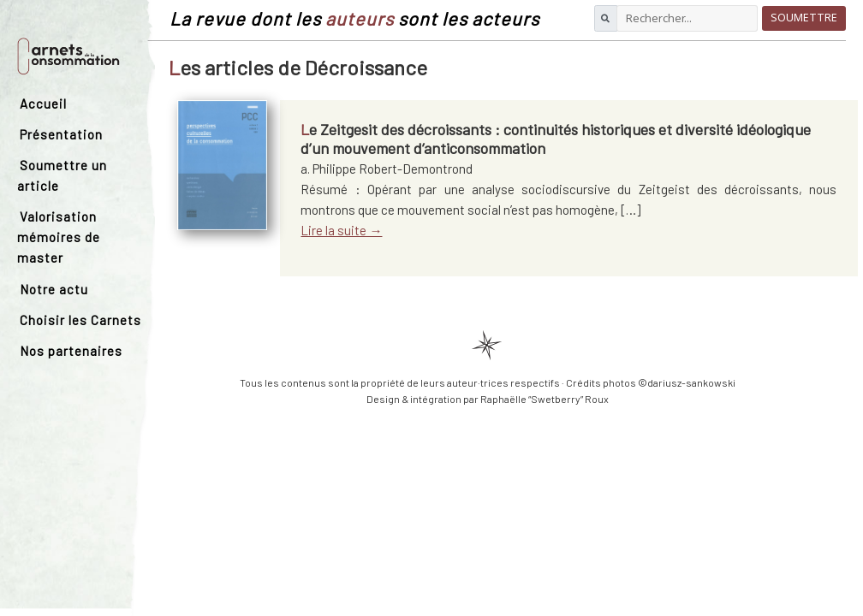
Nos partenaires (71, 351)
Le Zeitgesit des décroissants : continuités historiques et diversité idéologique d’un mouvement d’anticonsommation (556, 139)
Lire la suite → (341, 230)
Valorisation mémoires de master (59, 237)
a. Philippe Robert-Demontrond (387, 169)
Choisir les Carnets (80, 320)
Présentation (61, 134)
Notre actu (54, 289)
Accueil (43, 104)
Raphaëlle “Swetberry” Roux (545, 399)
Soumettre (804, 18)
